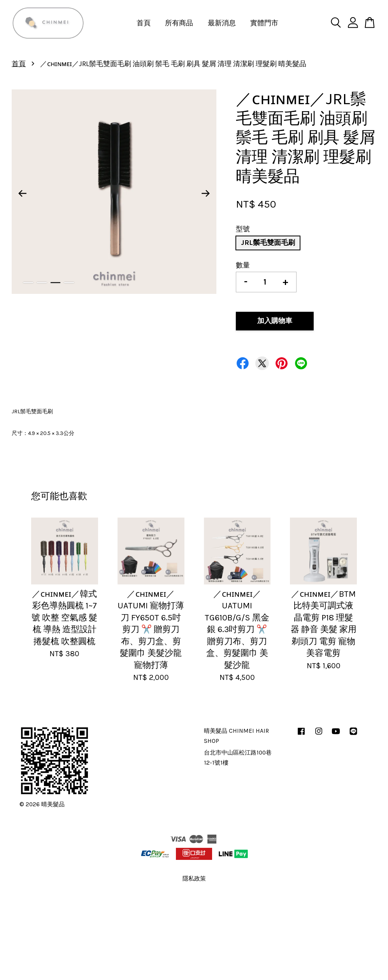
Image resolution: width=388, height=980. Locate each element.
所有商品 (179, 23)
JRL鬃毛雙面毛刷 (268, 243)
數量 (243, 265)
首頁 (144, 23)
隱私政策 (194, 879)
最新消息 (222, 23)
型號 (243, 229)
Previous (22, 194)
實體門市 (264, 23)
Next (206, 194)
